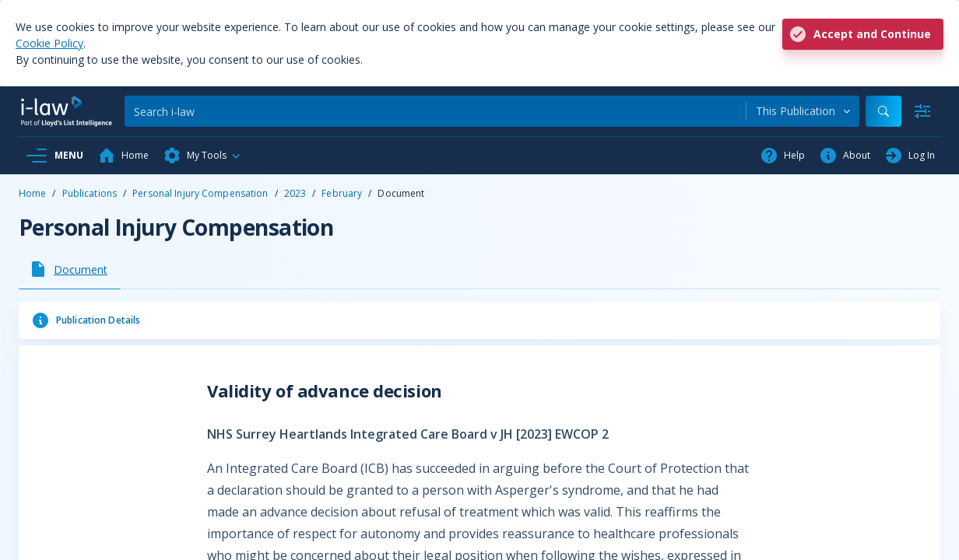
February (342, 193)
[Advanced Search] (922, 111)
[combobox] (803, 111)
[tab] (70, 269)
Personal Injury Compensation (200, 193)
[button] (202, 156)
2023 (295, 193)
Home (32, 193)
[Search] (435, 111)
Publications (90, 193)
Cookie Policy (49, 43)
